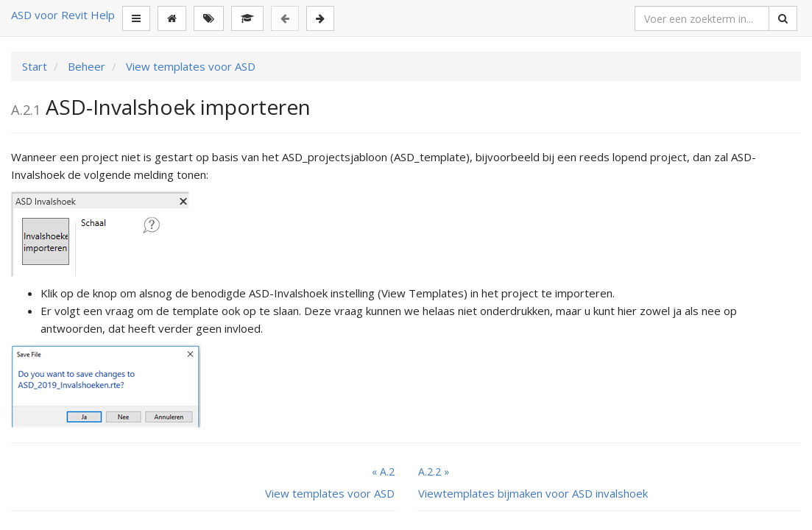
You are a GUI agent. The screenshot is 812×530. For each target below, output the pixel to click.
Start (35, 66)
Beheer (85, 66)
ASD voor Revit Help (63, 15)
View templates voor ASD (189, 66)
